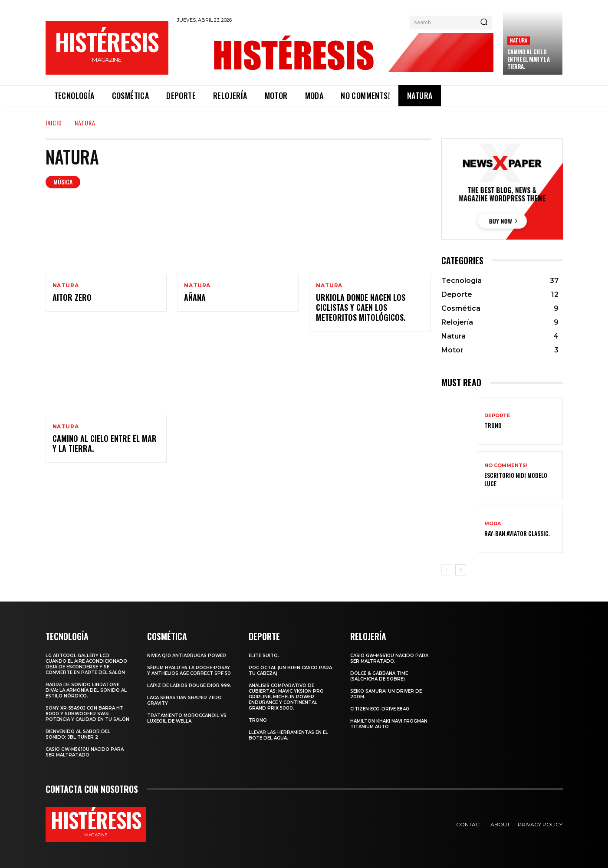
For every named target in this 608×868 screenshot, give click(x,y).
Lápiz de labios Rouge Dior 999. (189, 686)
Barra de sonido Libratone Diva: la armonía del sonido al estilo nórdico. (86, 690)
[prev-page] (447, 570)
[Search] (484, 23)
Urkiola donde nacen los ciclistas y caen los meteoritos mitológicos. (361, 307)
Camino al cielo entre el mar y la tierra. (529, 59)
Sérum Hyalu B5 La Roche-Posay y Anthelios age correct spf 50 (189, 671)
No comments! (506, 465)
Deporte (497, 416)
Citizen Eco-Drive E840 (380, 709)
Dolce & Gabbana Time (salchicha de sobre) (379, 676)
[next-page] (461, 570)
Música (63, 182)
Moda (493, 524)
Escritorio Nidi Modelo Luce (516, 479)
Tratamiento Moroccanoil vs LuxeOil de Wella (187, 718)
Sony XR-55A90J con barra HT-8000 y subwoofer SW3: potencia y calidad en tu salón (87, 714)
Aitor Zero (72, 297)
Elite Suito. (264, 656)
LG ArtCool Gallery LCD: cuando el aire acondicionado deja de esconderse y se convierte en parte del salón (86, 664)
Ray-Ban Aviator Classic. (517, 533)
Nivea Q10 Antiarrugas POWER (187, 656)
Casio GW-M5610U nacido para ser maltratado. (85, 752)
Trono (493, 425)
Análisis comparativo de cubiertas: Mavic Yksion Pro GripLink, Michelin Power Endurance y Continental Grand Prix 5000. (286, 697)
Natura (519, 40)
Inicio (54, 123)
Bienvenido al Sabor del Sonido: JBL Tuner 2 (78, 734)
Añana (195, 297)
